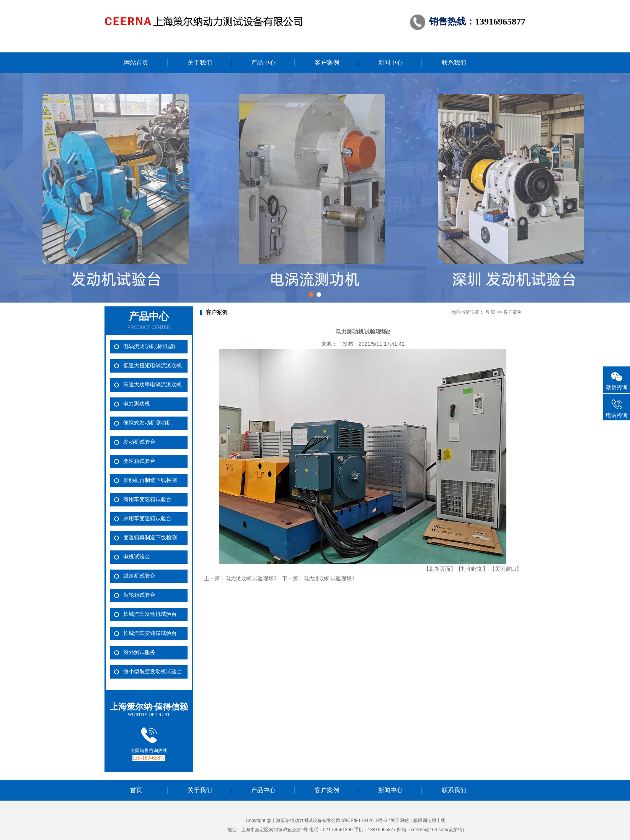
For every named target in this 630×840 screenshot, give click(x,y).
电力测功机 (137, 404)
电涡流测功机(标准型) (149, 346)
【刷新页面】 (440, 569)
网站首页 (136, 63)
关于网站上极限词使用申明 (418, 820)
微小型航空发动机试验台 (153, 672)
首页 (136, 790)
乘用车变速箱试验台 (147, 518)
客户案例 (327, 63)
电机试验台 (137, 557)
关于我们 (200, 63)
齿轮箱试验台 (139, 595)
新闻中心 (390, 63)
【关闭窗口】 (506, 569)
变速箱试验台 (139, 461)
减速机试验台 (139, 576)
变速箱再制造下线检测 (150, 538)
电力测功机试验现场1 (329, 578)
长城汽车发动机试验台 (150, 614)
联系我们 (454, 63)
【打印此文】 (472, 569)
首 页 (490, 312)
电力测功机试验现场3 (251, 578)
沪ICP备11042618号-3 (364, 820)
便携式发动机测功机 (147, 423)
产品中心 (263, 63)
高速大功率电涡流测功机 (153, 385)
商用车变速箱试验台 (147, 499)
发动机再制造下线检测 (150, 480)
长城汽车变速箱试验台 (150, 633)
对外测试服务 (139, 652)
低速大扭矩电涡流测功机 (153, 365)
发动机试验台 (139, 442)
